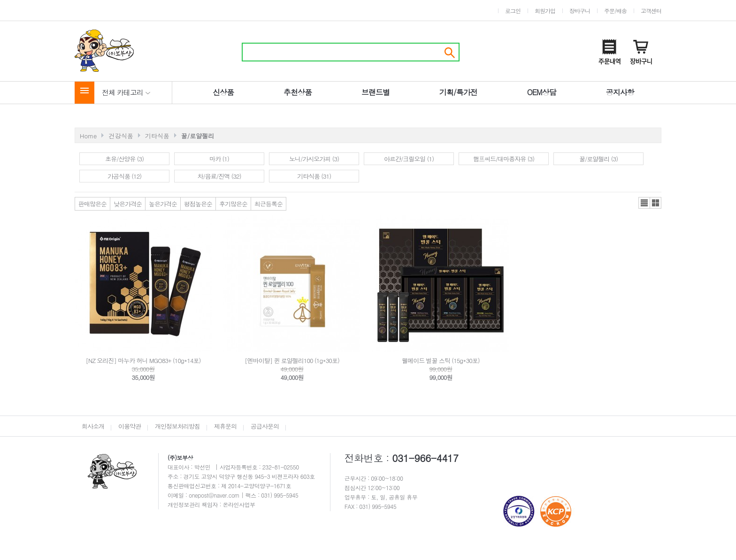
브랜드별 (376, 92)
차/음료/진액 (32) (219, 176)
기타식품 (157, 136)
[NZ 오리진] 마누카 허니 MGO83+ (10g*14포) (143, 360)
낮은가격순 (128, 204)
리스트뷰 (644, 203)
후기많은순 (233, 204)
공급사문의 (265, 426)
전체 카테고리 (126, 92)
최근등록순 (268, 204)
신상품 (223, 92)
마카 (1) (219, 159)
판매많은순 (92, 204)
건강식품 (121, 136)
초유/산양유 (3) (124, 159)
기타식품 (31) (314, 176)
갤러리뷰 (655, 203)
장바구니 (580, 11)
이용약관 (130, 426)
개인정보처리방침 (177, 426)
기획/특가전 (458, 92)
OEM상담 (542, 92)
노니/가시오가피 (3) (314, 159)
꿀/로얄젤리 (198, 136)
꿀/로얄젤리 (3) (598, 159)
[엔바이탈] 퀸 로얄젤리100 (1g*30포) (292, 360)
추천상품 (298, 92)
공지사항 (620, 92)
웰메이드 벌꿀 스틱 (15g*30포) (441, 360)
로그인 (513, 11)
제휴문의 (225, 426)
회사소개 (93, 426)
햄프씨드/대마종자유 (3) (504, 159)
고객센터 (651, 11)
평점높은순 (198, 204)
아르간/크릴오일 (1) (409, 159)
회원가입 (545, 11)
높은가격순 (163, 204)
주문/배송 (615, 11)
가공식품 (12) (124, 176)
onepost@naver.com (215, 495)
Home (88, 136)
